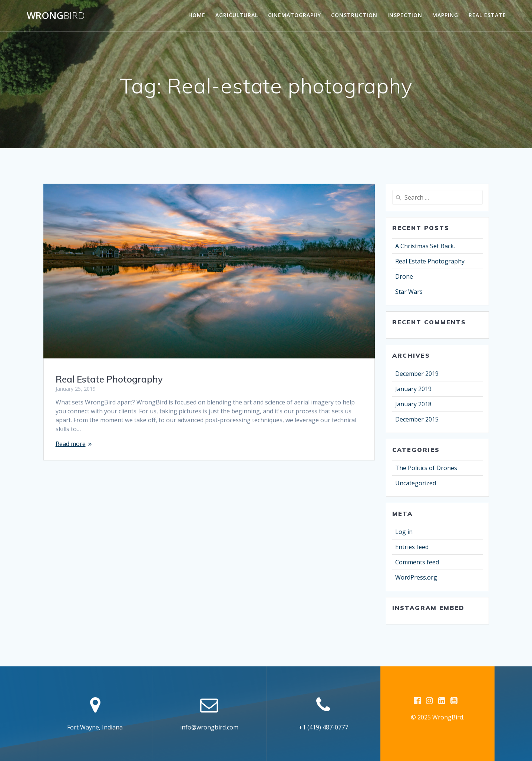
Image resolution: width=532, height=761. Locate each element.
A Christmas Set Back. (425, 246)
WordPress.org (416, 577)
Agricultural (237, 15)
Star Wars (409, 292)
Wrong (56, 16)
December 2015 (417, 419)
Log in (404, 532)
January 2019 (413, 389)
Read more (71, 444)
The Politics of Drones (426, 468)
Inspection (405, 15)
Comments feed (417, 562)
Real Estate (487, 15)
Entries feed (412, 547)
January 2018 (413, 404)
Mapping (445, 15)
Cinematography (295, 15)
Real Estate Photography (109, 379)
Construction (354, 15)
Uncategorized (416, 483)
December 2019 (417, 374)
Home (197, 15)
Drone (404, 276)
